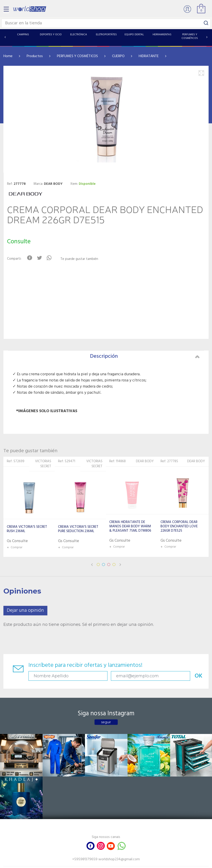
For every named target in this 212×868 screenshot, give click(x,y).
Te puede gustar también (81, 259)
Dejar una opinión (25, 610)
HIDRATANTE (149, 56)
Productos (35, 56)
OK (150, 676)
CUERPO (118, 56)
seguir (106, 722)
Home (8, 56)
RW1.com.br (122, 863)
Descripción (145, 356)
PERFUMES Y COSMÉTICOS (77, 56)
